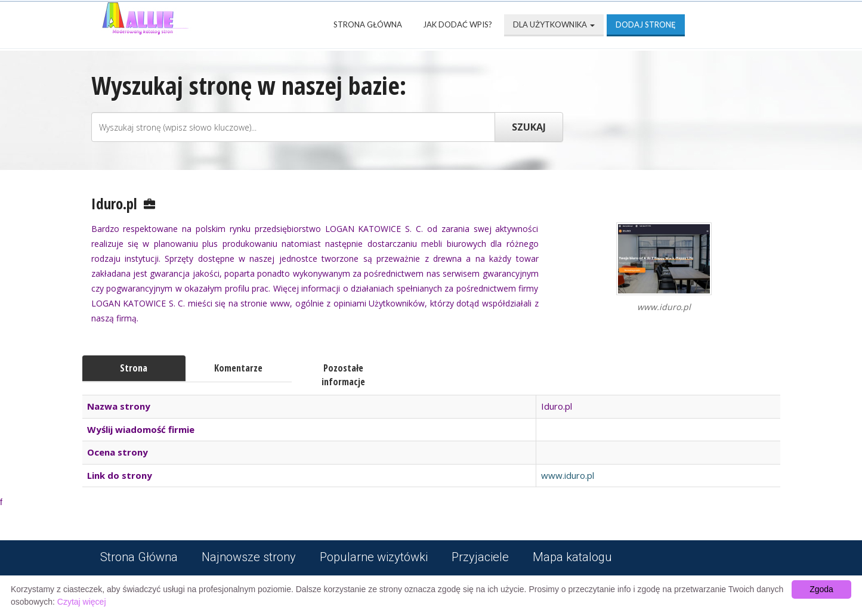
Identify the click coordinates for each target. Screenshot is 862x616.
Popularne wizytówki (374, 557)
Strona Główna (368, 24)
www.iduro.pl (568, 475)
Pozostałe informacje (343, 375)
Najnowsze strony (249, 557)
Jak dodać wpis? (458, 24)
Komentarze (238, 368)
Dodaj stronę (646, 24)
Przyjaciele (480, 557)
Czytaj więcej (82, 602)
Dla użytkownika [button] (554, 24)
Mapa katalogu (572, 557)
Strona (134, 368)
